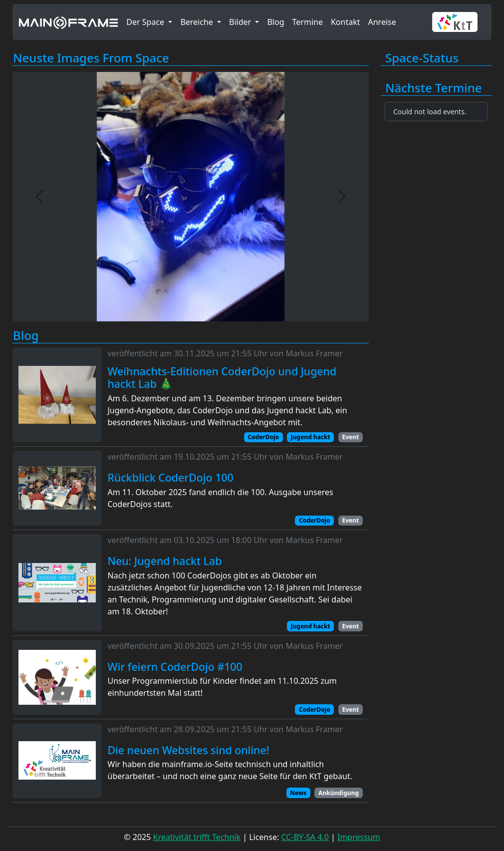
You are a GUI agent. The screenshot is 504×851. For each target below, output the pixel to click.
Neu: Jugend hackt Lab (165, 561)
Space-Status (422, 58)
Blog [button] (275, 22)
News (298, 793)
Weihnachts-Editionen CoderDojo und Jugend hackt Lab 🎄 (222, 378)
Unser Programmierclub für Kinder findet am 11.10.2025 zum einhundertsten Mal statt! (222, 687)
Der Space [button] (146, 22)
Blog (26, 336)
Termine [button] (308, 22)
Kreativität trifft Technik (197, 837)
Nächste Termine (434, 88)
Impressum (359, 837)
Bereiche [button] (198, 22)
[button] (459, 22)
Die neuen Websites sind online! (189, 750)
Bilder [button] (241, 22)
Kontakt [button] (346, 22)
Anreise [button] (382, 22)
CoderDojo (263, 437)
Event (350, 437)
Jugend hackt (311, 437)
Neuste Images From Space (91, 58)
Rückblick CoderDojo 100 (171, 478)
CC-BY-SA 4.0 (305, 837)
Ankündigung (339, 793)
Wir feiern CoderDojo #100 (175, 667)
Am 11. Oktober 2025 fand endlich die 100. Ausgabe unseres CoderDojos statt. (221, 498)
